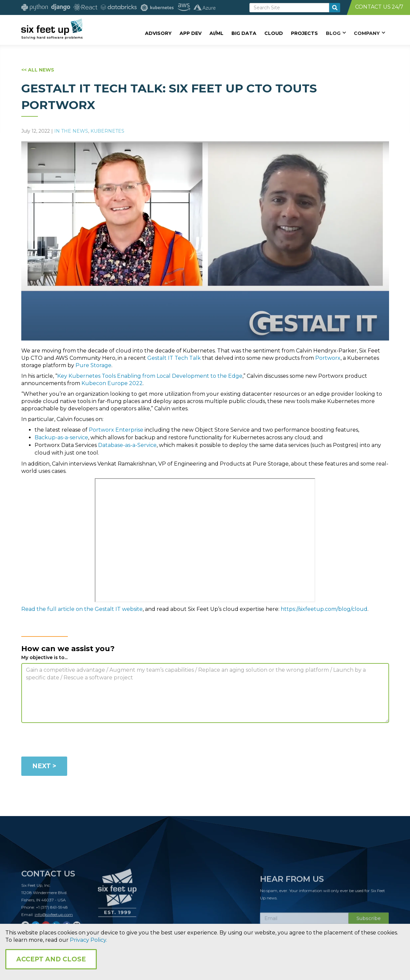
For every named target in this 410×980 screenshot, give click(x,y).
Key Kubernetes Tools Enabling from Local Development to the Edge (150, 376)
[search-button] (335, 8)
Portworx (328, 358)
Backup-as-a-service (61, 437)
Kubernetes (107, 131)
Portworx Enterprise (116, 430)
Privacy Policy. (88, 940)
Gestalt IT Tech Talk (174, 358)
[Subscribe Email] (304, 921)
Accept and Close (51, 959)
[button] (336, 33)
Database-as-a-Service (127, 445)
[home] (52, 29)
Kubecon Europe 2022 (112, 383)
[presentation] (72, 741)
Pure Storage (93, 365)
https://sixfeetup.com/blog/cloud (324, 609)
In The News (71, 131)
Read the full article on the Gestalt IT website (82, 609)
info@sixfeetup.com (54, 917)
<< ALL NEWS (38, 70)
